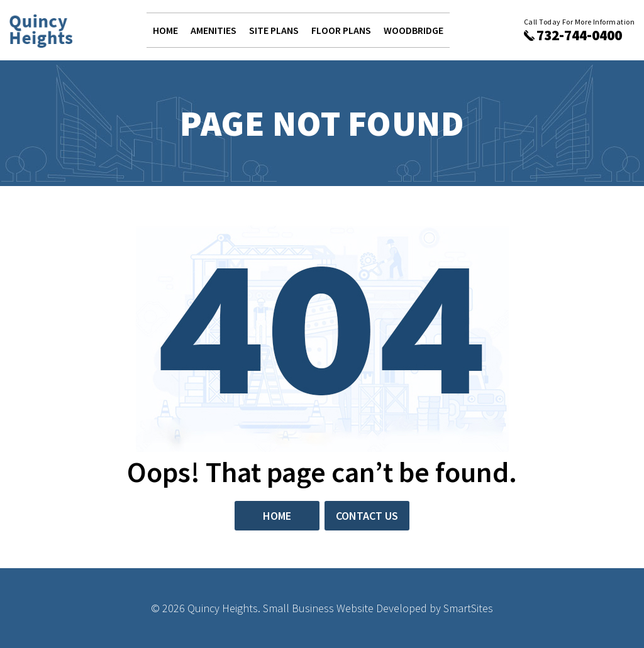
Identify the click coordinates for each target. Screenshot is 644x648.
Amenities (214, 30)
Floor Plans (341, 30)
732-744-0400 (579, 35)
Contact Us (367, 516)
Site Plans (274, 30)
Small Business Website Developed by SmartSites (378, 608)
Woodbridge (414, 30)
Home (165, 30)
